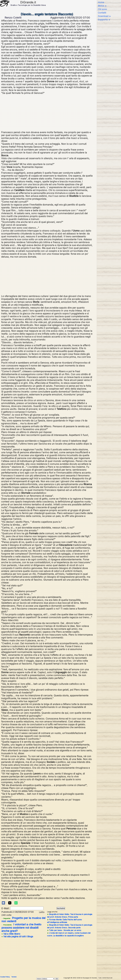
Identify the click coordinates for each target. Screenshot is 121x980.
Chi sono (102, 9)
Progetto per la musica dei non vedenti (23, 920)
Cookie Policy (5, 977)
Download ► (105, 16)
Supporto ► (104, 20)
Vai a (11, 934)
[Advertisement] (47, 112)
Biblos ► (102, 6)
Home (101, 2)
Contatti (102, 13)
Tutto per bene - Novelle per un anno (64, 930)
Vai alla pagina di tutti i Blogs (17, 936)
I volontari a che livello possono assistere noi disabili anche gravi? (21, 928)
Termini (14, 977)
